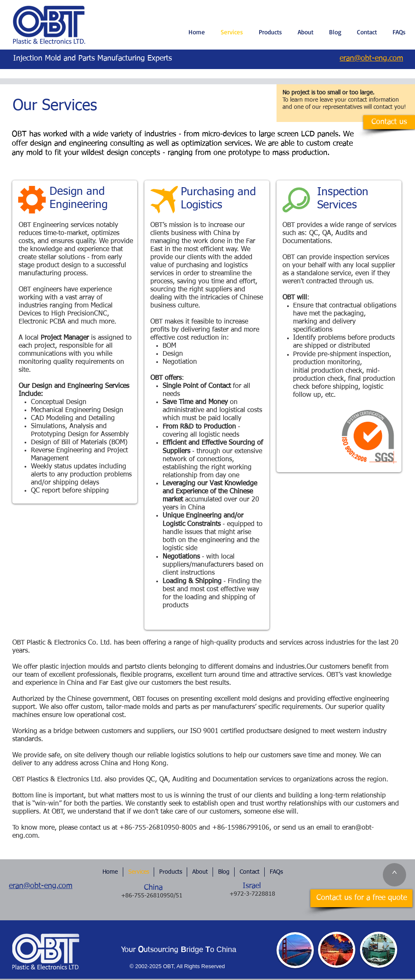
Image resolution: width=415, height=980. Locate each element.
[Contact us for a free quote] (361, 898)
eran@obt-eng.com (41, 886)
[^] (394, 875)
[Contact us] (389, 122)
